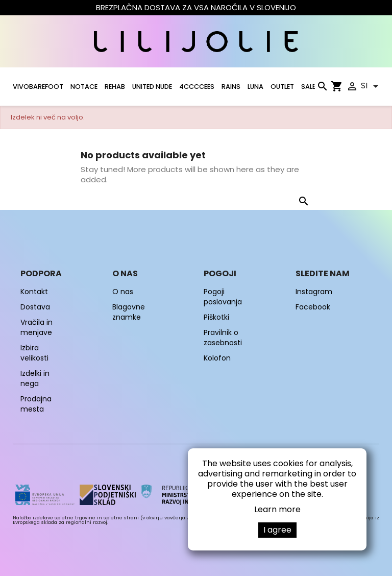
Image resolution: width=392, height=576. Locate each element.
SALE (308, 87)
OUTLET (282, 87)
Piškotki (216, 317)
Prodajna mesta (36, 404)
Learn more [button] (277, 509)
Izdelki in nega (35, 378)
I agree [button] (277, 530)
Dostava (35, 307)
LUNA (255, 87)
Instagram (314, 292)
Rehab (115, 87)
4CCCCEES (197, 87)
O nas (123, 292)
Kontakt (34, 292)
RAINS (231, 87)
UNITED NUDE (152, 87)
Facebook (313, 307)
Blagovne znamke (129, 312)
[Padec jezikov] (371, 86)
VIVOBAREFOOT (38, 87)
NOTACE (84, 87)
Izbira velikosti (34, 353)
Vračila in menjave (36, 327)
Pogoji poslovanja (223, 297)
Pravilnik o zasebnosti (223, 338)
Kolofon (217, 358)
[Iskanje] (322, 88)
